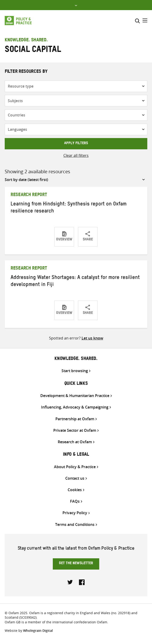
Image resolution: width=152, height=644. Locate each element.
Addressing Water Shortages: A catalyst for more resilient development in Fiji (75, 282)
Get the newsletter (76, 564)
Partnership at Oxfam (75, 419)
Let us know (92, 338)
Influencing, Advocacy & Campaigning (75, 407)
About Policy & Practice (75, 467)
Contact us (75, 478)
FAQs (75, 501)
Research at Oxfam (75, 442)
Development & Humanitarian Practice (75, 396)
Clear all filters (76, 155)
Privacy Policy (75, 513)
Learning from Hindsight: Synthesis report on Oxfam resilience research (69, 208)
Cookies (75, 490)
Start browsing (75, 371)
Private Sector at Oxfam (75, 430)
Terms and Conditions (75, 525)
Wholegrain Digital (38, 631)
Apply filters (76, 144)
